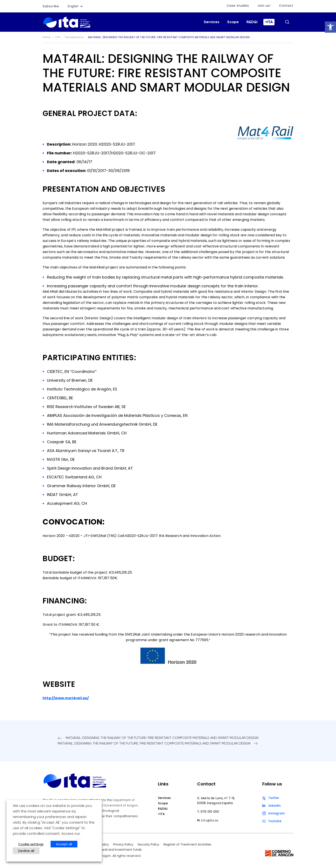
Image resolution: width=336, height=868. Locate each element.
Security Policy (148, 844)
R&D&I (252, 22)
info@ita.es (210, 820)
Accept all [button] (64, 844)
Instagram (277, 813)
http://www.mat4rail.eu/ (66, 698)
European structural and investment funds (110, 850)
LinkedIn (274, 806)
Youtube (275, 821)
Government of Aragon (121, 805)
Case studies (238, 6)
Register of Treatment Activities (187, 844)
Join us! (264, 6)
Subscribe (51, 6)
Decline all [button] (26, 851)
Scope (233, 22)
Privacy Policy (123, 844)
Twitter (274, 798)
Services (212, 22)
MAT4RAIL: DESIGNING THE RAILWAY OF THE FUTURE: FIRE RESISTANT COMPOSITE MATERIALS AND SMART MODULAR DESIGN (162, 738)
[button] (330, 27)
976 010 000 (210, 812)
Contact (286, 6)
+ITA (269, 22)
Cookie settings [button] (31, 844)
